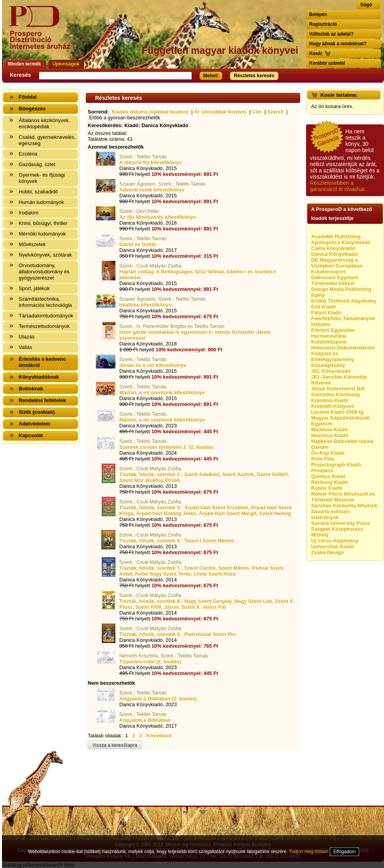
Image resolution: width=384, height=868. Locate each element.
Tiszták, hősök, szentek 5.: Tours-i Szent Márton (177, 541)
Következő (159, 736)
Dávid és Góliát (138, 244)
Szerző (275, 112)
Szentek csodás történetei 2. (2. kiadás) (166, 447)
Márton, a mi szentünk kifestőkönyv (162, 392)
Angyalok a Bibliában (145, 720)
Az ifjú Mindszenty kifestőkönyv (157, 217)
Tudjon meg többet (308, 852)
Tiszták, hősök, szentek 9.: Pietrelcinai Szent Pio (177, 634)
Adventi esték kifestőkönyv (152, 190)
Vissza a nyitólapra (42, 32)
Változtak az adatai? (331, 34)
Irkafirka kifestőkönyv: (146, 305)
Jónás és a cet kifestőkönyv (153, 365)
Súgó (366, 5)
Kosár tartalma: (339, 95)
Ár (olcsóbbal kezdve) (220, 112)
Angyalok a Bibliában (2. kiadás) (158, 699)
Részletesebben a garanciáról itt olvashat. (338, 186)
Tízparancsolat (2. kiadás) (150, 662)
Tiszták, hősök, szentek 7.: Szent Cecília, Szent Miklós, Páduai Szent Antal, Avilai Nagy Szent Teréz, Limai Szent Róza (201, 571)
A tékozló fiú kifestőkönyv (150, 162)
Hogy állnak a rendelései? (338, 44)
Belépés (318, 14)
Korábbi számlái (327, 63)
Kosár (316, 53)
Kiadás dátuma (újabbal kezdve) (150, 112)
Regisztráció (323, 24)
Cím (257, 112)
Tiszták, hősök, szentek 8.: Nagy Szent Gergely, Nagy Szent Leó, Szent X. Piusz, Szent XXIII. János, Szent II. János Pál (207, 604)
